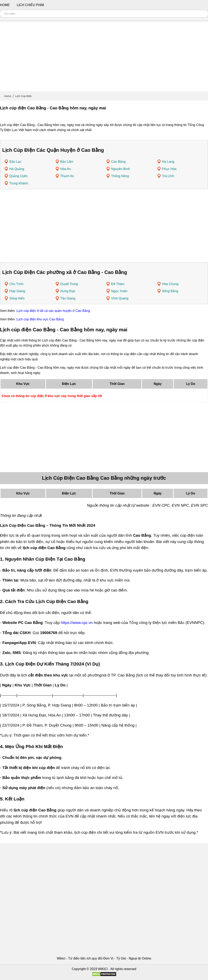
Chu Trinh (16, 284)
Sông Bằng (170, 291)
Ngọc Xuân (119, 291)
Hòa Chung (170, 284)
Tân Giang (68, 298)
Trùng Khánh (19, 183)
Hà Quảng (17, 169)
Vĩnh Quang (120, 298)
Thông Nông (120, 176)
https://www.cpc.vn (77, 623)
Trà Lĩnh (168, 176)
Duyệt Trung (69, 284)
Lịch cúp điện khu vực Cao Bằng (40, 319)
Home (8, 96)
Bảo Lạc (15, 162)
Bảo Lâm (67, 162)
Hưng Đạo (68, 291)
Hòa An (66, 169)
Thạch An (67, 176)
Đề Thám (118, 284)
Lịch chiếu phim (30, 5)
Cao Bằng (118, 162)
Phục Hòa (169, 169)
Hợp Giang (17, 291)
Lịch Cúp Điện (24, 96)
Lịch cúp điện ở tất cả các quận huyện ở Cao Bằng (53, 311)
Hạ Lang (168, 162)
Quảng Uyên (18, 176)
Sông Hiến (17, 298)
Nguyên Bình (121, 169)
